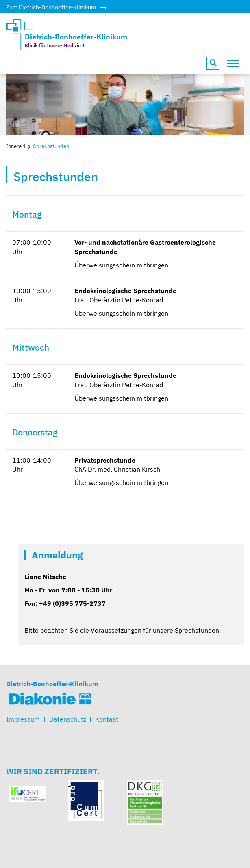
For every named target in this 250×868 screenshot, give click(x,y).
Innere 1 (16, 146)
